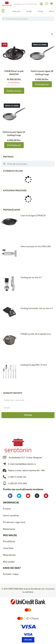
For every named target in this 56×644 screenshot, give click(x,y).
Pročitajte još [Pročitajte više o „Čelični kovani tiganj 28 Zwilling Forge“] (42, 84)
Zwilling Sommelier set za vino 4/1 (37, 308)
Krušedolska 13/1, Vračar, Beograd (25, 457)
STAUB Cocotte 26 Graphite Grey (36, 334)
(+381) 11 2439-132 (17, 477)
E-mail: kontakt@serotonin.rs (22, 464)
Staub (40, 11)
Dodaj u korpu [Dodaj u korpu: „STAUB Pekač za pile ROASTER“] (14, 91)
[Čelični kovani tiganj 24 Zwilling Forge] (14, 114)
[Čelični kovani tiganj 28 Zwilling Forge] (42, 53)
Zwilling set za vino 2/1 (31, 277)
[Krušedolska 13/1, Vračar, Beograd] (4, 457)
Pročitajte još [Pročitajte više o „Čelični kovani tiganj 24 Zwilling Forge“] (14, 145)
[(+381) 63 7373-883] (4, 483)
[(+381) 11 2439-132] (4, 477)
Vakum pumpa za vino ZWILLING (36, 246)
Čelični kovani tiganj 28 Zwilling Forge (42, 73)
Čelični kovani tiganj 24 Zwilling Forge (14, 134)
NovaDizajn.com (38, 589)
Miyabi (29, 11)
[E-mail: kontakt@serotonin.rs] (4, 464)
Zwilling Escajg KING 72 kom (34, 365)
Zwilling (16, 11)
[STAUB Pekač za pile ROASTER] (14, 53)
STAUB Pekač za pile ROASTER (14, 73)
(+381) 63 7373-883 (18, 483)
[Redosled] (52, 34)
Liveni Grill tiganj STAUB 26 (33, 215)
